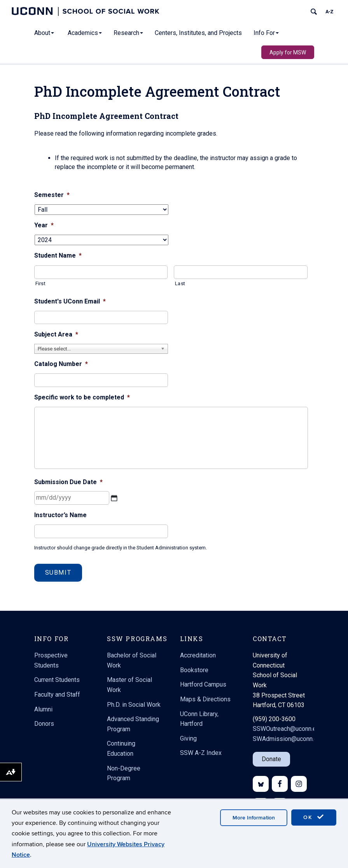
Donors (44, 724)
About (44, 33)
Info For (266, 33)
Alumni (43, 709)
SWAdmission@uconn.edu (288, 739)
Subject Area (56, 334)
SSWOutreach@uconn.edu (288, 729)
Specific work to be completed (82, 397)
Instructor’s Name (60, 515)
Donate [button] (271, 759)
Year (44, 225)
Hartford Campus (203, 684)
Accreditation (198, 655)
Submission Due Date (68, 482)
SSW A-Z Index (201, 753)
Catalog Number (61, 364)
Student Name (58, 255)
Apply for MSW (288, 52)
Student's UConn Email (70, 301)
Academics (85, 33)
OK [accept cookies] (314, 817)
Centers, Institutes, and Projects (198, 33)
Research (128, 33)
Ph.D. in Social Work (134, 705)
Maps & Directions (205, 699)
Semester (52, 195)
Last (180, 283)
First (40, 283)
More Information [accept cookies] (254, 818)
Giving (188, 738)
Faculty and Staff (57, 695)
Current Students (57, 680)
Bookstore (194, 670)
